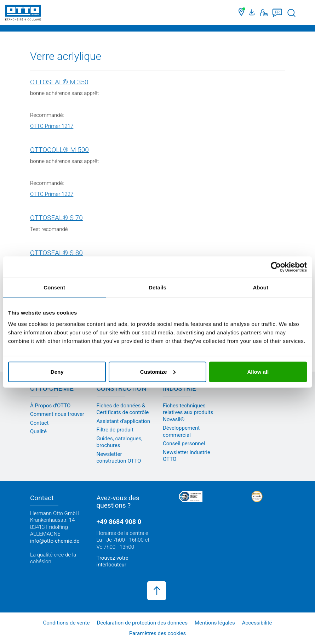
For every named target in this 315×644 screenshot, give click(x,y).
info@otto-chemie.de (55, 541)
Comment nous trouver (57, 414)
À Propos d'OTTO (50, 406)
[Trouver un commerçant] (242, 13)
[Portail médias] (253, 13)
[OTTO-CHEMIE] (23, 14)
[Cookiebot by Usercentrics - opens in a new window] (276, 267)
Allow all (258, 371)
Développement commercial (181, 431)
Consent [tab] (54, 287)
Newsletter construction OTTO (119, 458)
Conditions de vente (66, 623)
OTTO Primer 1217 (52, 126)
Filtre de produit (115, 430)
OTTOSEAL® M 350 (59, 82)
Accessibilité (257, 623)
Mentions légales (215, 623)
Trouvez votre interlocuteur (113, 561)
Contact (39, 423)
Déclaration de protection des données (142, 623)
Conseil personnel (184, 444)
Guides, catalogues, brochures (120, 442)
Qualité (38, 431)
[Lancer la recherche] (291, 13)
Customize (158, 371)
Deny (57, 371)
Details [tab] (157, 287)
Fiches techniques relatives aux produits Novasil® (188, 413)
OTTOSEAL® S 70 (56, 218)
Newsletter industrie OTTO (187, 456)
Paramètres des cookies (158, 633)
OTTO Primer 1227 (52, 194)
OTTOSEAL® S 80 (56, 253)
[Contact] (264, 13)
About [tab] (260, 287)
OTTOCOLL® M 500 (59, 150)
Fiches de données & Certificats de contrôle (123, 409)
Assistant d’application (123, 421)
